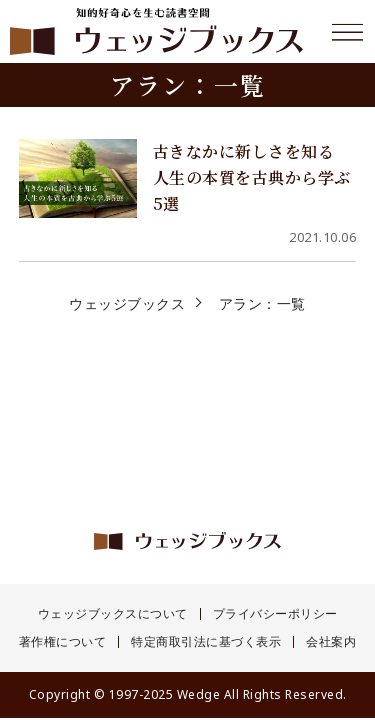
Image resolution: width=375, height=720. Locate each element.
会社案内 (331, 642)
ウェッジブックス (127, 303)
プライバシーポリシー (275, 614)
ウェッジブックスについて (113, 614)
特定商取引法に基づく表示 (206, 642)
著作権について (63, 642)
